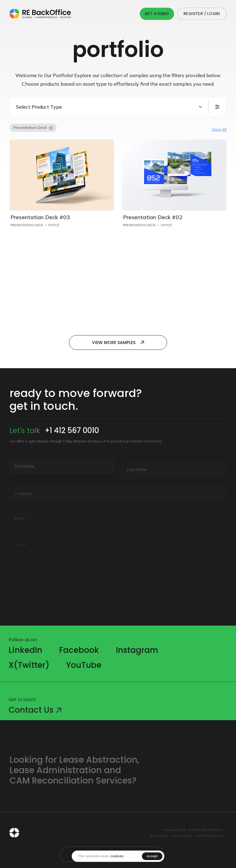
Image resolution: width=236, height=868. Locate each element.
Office (54, 225)
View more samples (118, 342)
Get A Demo (157, 14)
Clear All (219, 129)
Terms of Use (159, 836)
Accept (152, 856)
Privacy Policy (182, 836)
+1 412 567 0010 (72, 448)
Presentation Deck (27, 225)
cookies (117, 856)
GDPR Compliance (210, 836)
